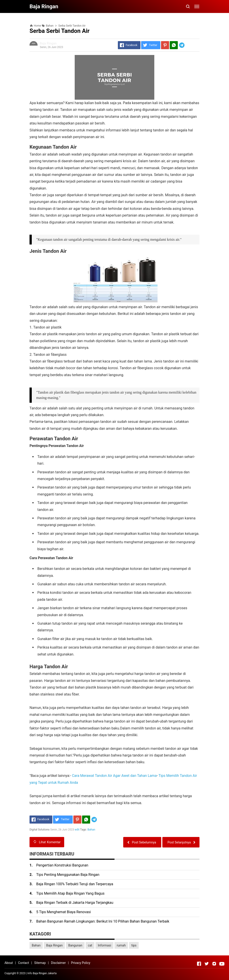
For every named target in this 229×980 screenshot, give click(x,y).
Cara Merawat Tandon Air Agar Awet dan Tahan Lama (114, 776)
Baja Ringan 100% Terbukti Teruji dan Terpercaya (75, 884)
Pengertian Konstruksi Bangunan (62, 865)
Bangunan (75, 945)
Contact (24, 963)
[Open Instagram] (214, 964)
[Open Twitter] (207, 964)
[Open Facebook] (199, 964)
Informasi (104, 945)
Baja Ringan (54, 945)
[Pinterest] (165, 45)
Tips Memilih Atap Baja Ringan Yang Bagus (70, 893)
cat (90, 945)
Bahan (91, 830)
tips (134, 945)
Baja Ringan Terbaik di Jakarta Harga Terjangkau (75, 903)
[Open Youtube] (222, 964)
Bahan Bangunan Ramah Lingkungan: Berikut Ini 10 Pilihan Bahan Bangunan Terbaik (103, 921)
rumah (121, 945)
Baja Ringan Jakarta (45, 973)
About (9, 963)
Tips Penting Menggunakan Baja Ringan (68, 875)
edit (77, 830)
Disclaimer (58, 963)
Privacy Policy (81, 963)
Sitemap (40, 963)
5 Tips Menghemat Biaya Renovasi (64, 912)
